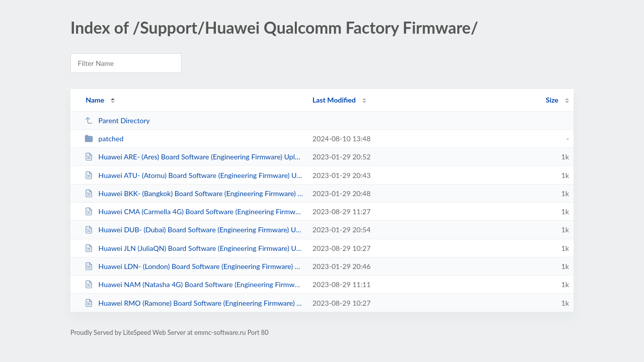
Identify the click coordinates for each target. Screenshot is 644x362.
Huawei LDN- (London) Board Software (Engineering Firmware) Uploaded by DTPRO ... (194, 266)
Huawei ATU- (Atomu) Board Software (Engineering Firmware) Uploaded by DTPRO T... (194, 175)
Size (552, 100)
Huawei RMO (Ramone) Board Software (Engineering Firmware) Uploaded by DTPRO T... (194, 303)
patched (104, 139)
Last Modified (334, 100)
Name (95, 100)
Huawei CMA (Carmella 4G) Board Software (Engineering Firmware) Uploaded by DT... (194, 211)
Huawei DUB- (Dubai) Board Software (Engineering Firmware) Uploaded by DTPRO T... (194, 230)
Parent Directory (117, 120)
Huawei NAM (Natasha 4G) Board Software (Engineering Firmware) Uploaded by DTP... (194, 284)
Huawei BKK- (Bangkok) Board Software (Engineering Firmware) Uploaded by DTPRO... (194, 193)
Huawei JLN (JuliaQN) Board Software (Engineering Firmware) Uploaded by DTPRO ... (194, 248)
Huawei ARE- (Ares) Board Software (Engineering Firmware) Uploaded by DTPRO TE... (194, 157)
